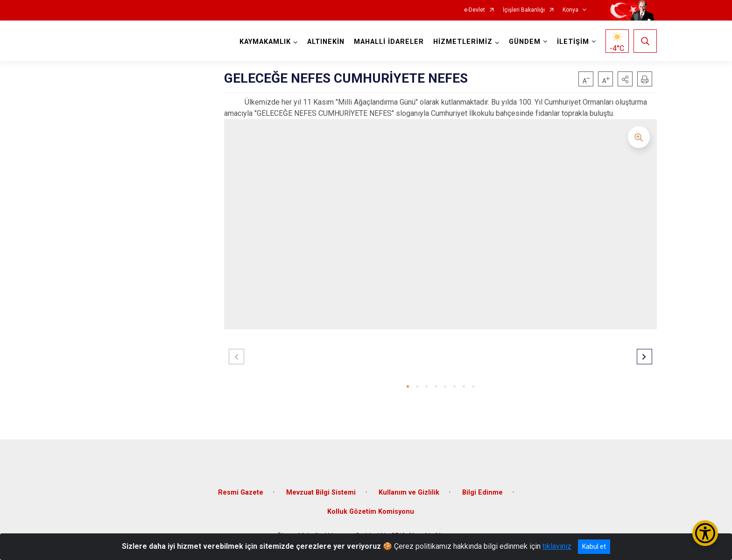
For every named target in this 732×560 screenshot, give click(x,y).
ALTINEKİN (326, 42)
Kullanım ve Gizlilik (409, 492)
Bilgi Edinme (482, 492)
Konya (570, 10)
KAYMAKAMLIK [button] (265, 42)
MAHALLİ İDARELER (389, 42)
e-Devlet (475, 10)
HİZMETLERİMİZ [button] (463, 42)
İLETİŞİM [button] (573, 42)
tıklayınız (557, 546)
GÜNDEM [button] (525, 42)
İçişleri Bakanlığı (524, 10)
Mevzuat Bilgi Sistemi (321, 492)
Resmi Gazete (241, 492)
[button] (625, 79)
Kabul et (594, 546)
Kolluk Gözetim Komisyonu (371, 512)
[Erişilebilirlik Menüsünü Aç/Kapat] (705, 533)
